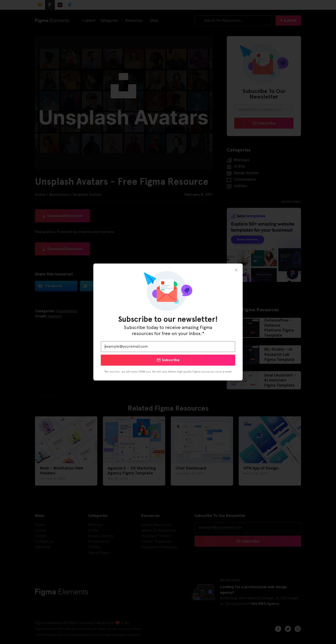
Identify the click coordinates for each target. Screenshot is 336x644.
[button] (236, 270)
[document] (168, 322)
